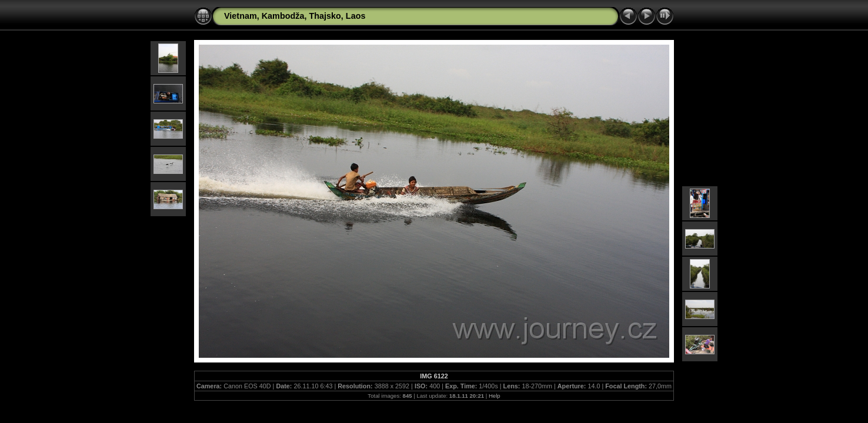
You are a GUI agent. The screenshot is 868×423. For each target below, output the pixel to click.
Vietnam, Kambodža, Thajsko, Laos (295, 16)
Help (495, 396)
